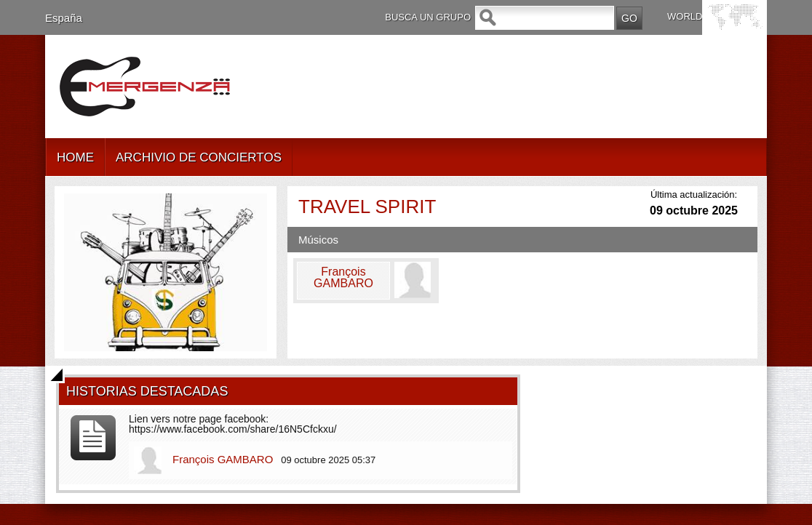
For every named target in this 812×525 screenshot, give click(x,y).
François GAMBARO (223, 459)
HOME (75, 157)
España (64, 18)
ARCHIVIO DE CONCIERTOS (199, 157)
